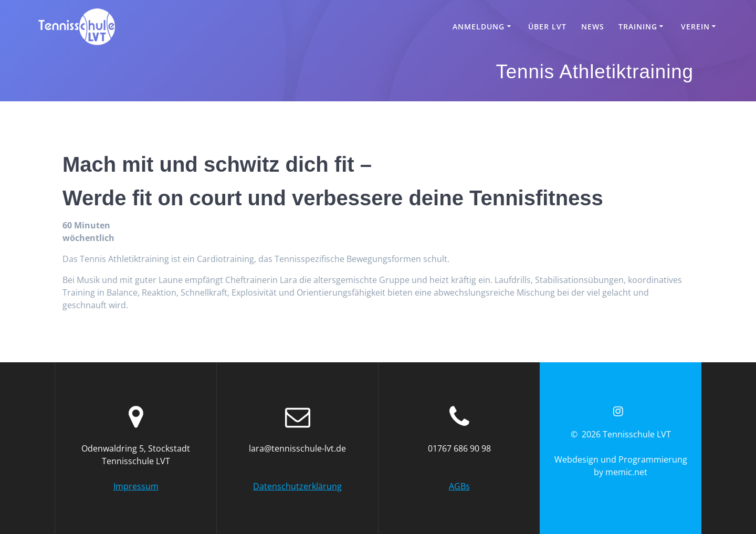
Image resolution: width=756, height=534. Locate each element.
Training (638, 27)
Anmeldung (479, 27)
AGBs (459, 486)
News (593, 27)
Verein (695, 27)
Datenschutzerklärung (297, 486)
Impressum (136, 486)
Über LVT (547, 27)
